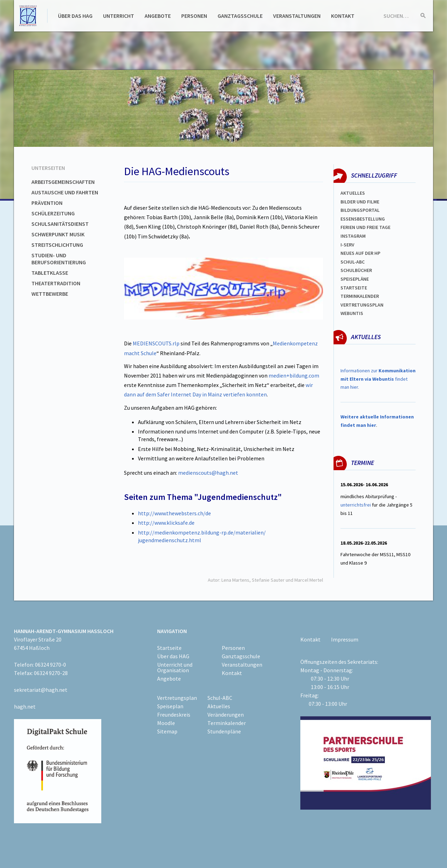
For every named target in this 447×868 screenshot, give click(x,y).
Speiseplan (170, 706)
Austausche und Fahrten (65, 192)
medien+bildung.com (294, 375)
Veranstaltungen (297, 16)
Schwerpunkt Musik (58, 234)
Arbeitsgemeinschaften (63, 182)
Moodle (166, 723)
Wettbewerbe (50, 294)
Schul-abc (353, 262)
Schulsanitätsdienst (60, 224)
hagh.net (25, 706)
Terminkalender (360, 296)
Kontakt (343, 16)
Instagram (353, 236)
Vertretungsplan (362, 305)
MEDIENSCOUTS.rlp (156, 343)
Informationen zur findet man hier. (378, 379)
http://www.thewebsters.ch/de (174, 513)
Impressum (345, 639)
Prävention (47, 203)
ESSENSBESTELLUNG (363, 219)
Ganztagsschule (240, 16)
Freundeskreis (174, 715)
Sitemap (167, 731)
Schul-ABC (220, 698)
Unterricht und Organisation (175, 667)
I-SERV (347, 245)
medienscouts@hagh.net (208, 473)
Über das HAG (75, 16)
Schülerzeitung (53, 213)
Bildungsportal (360, 210)
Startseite (354, 288)
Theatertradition (56, 283)
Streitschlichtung (57, 245)
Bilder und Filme (360, 202)
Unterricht (119, 16)
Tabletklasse (50, 273)
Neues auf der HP (360, 253)
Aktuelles (353, 193)
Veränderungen (226, 715)
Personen (194, 16)
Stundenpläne (224, 731)
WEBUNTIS (352, 313)
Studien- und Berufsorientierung (59, 259)
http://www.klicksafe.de (166, 523)
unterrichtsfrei (356, 505)
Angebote (158, 16)
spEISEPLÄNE (355, 279)
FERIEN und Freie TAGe (365, 227)
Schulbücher (356, 270)
